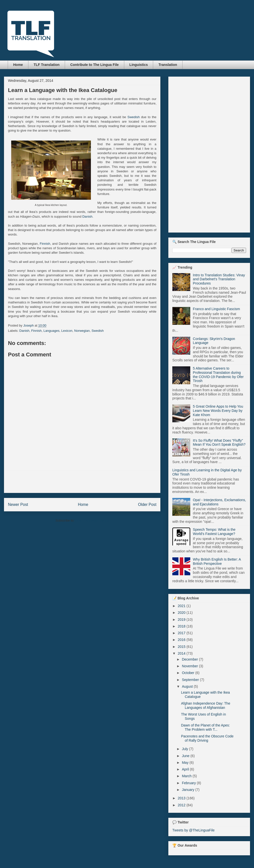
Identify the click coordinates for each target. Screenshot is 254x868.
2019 (182, 620)
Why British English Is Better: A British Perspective (217, 561)
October (189, 673)
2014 (182, 653)
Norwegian (82, 331)
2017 (182, 633)
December (190, 659)
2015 (182, 647)
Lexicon (67, 331)
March (187, 776)
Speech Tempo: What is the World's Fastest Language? (214, 532)
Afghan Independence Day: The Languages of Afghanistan (206, 705)
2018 (182, 626)
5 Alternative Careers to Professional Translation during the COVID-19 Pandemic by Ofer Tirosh (218, 375)
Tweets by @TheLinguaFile (193, 830)
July (185, 749)
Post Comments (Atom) (92, 520)
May (186, 763)
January (189, 790)
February (189, 783)
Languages (51, 331)
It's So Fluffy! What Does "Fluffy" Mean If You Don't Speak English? (219, 443)
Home (18, 65)
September (191, 680)
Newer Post (18, 505)
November (190, 666)
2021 (182, 606)
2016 (182, 640)
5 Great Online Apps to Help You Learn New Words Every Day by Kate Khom (218, 411)
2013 (182, 798)
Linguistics (139, 65)
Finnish (45, 244)
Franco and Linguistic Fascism (217, 309)
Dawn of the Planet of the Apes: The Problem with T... (205, 727)
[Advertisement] (82, 482)
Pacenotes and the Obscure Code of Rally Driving (207, 738)
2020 (182, 613)
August (188, 686)
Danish (87, 217)
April (186, 769)
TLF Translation (47, 65)
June (186, 756)
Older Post (147, 505)
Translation (168, 65)
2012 (182, 805)
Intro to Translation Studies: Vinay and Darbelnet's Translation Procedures (219, 279)
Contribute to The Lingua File (94, 65)
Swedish (134, 117)
